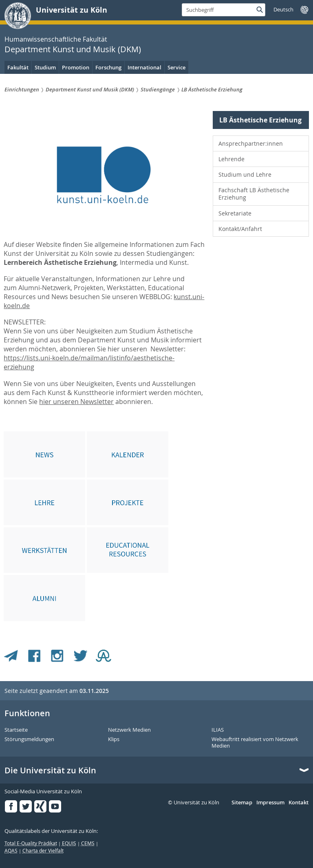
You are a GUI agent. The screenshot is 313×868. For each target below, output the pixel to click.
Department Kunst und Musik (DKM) (73, 49)
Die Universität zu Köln (50, 770)
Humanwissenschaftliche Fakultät (56, 39)
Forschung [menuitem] (108, 67)
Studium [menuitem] (45, 67)
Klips (114, 739)
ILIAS (218, 730)
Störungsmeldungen (29, 739)
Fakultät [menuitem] (18, 67)
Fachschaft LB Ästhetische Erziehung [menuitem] (254, 194)
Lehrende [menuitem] (231, 159)
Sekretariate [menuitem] (235, 213)
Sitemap (242, 803)
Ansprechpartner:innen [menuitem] (251, 143)
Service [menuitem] (176, 67)
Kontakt (299, 803)
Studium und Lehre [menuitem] (245, 174)
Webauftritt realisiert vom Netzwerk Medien (255, 743)
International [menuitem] (144, 67)
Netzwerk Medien (129, 730)
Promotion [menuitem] (76, 67)
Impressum (270, 803)
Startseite (16, 730)
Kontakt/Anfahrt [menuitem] (240, 229)
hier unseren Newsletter (76, 402)
